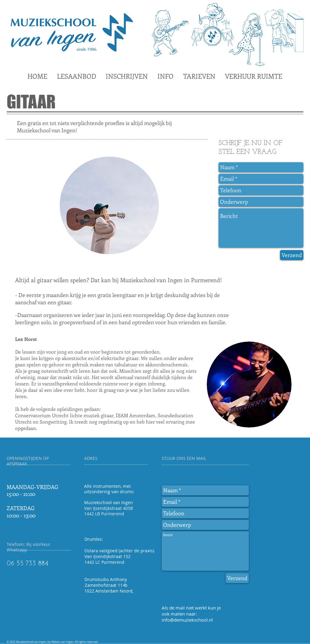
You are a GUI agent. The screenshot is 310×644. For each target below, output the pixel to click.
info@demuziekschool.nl (187, 620)
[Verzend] (292, 255)
